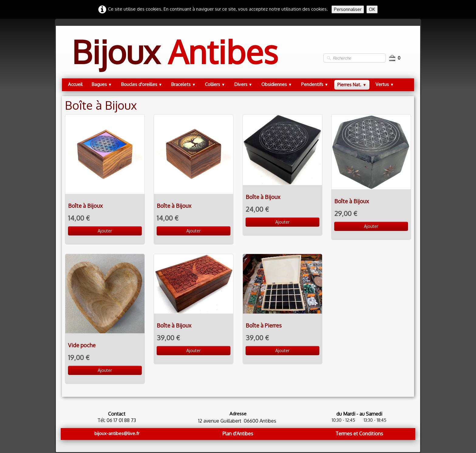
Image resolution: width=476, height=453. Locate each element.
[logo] (175, 58)
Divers (243, 84)
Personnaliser (348, 9)
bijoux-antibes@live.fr (117, 433)
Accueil (75, 84)
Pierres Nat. (352, 85)
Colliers (215, 84)
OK (372, 9)
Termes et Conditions (359, 434)
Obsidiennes (277, 84)
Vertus (385, 84)
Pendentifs (315, 84)
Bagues (102, 84)
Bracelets (184, 84)
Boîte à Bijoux (85, 206)
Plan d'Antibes (238, 434)
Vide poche (82, 345)
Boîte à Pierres (264, 325)
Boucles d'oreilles (142, 84)
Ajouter (105, 231)
